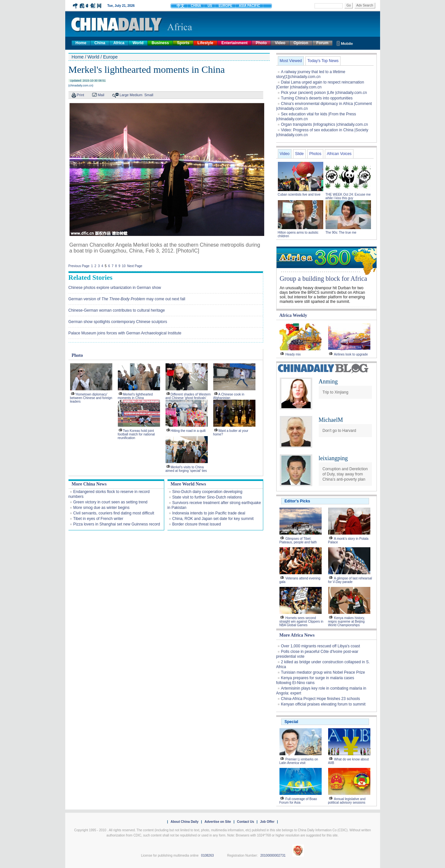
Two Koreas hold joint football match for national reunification (136, 434)
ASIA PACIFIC (250, 6)
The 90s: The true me (341, 233)
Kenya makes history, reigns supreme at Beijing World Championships (347, 622)
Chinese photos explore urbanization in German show (115, 288)
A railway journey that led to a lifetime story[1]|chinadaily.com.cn (311, 74)
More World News (188, 484)
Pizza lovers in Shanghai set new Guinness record (117, 524)
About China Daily (184, 822)
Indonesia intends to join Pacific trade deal (209, 513)
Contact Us (246, 822)
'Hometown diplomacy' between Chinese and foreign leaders (91, 398)
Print (81, 95)
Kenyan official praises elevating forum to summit (323, 704)
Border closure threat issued (197, 524)
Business (160, 43)
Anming (328, 382)
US (210, 6)
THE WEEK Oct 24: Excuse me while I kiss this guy (348, 196)
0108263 (208, 855)
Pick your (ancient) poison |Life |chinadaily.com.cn (324, 93)
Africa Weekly (293, 315)
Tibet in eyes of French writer (98, 519)
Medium (136, 95)
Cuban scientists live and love (300, 194)
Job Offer (267, 822)
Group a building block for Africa (323, 279)
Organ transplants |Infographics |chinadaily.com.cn (325, 124)
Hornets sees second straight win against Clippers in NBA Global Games (302, 622)
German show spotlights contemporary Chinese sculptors (118, 322)
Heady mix (293, 354)
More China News (89, 484)
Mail (101, 95)
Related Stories (91, 278)
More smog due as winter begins (101, 508)
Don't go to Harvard (340, 431)
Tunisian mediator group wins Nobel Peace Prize (323, 672)
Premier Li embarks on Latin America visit (299, 761)
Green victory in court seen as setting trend (111, 502)
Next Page (135, 266)
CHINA (196, 6)
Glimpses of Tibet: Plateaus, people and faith (298, 540)
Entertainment (235, 43)
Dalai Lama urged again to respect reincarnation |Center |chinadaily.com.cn (320, 85)
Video (280, 43)
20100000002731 (273, 855)
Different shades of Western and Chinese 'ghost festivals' (188, 396)
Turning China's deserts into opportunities (317, 98)
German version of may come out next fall (127, 299)
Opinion (301, 43)
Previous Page (79, 266)
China (100, 43)
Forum (322, 43)
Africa (119, 43)
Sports (183, 43)
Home (81, 43)
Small (149, 95)
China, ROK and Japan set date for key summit (213, 519)
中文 (180, 6)
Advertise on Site (218, 822)
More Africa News (297, 635)
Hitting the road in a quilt (188, 431)
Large (124, 95)
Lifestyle (205, 43)
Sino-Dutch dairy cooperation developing (207, 492)
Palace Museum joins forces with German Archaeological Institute (125, 333)
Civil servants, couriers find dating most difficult (114, 513)
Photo (261, 43)
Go (348, 5)
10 (124, 266)
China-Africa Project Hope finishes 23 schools (321, 699)
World (138, 43)
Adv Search (365, 5)
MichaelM (331, 420)
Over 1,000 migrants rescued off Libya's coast (321, 646)
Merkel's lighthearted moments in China (135, 396)
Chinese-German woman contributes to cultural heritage (117, 310)
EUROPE (225, 6)
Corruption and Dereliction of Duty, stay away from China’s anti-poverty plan (345, 474)
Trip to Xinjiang (336, 392)
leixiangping (333, 458)
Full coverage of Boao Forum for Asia (298, 801)
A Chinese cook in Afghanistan (229, 396)
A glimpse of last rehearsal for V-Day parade (350, 580)
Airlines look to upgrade (351, 354)
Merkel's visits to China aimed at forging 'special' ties (186, 469)
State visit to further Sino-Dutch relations (207, 497)
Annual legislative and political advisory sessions (347, 801)
